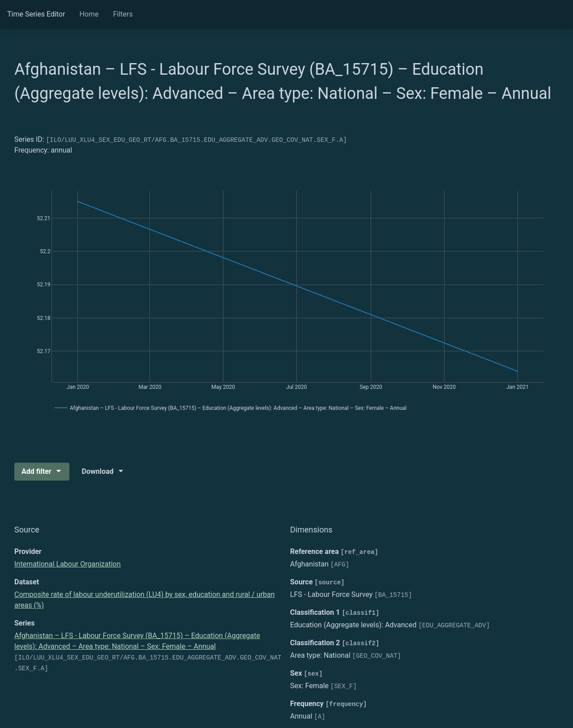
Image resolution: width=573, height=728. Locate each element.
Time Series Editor (36, 14)
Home (89, 14)
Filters (123, 14)
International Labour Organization (68, 564)
